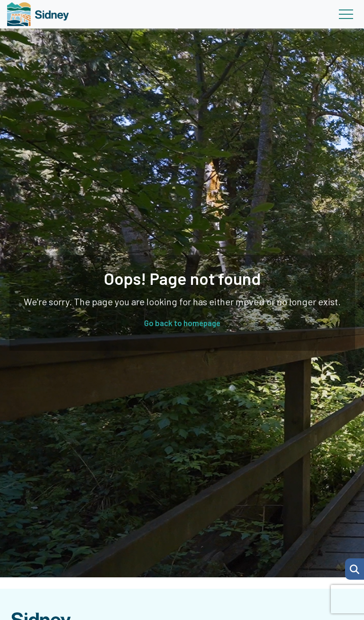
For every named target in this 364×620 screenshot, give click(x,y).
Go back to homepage (182, 323)
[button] (355, 569)
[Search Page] (355, 568)
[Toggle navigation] (346, 14)
